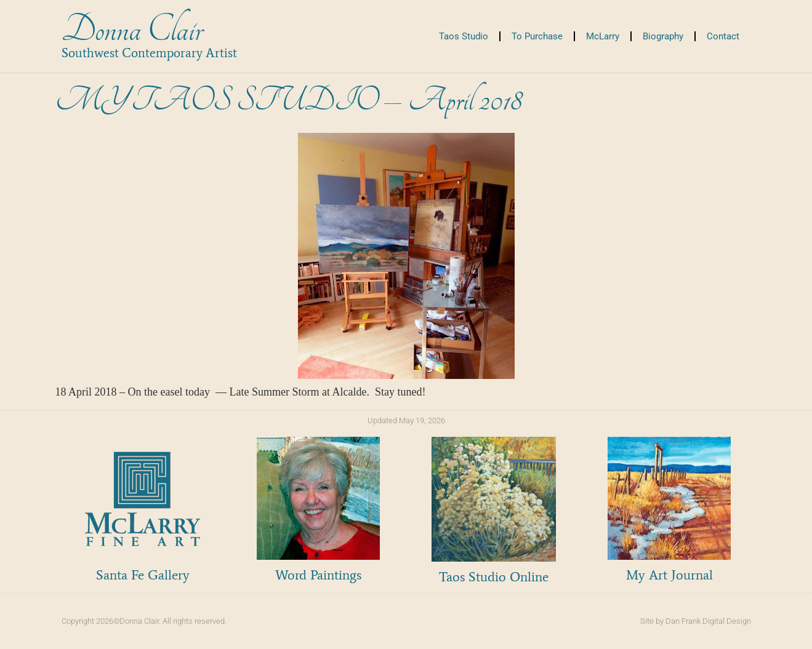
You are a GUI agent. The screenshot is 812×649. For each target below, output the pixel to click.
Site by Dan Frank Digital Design (696, 621)
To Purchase (537, 36)
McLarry (603, 36)
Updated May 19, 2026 (406, 420)
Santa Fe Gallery (143, 575)
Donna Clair (132, 30)
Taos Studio (464, 36)
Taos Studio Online (494, 577)
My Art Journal (669, 575)
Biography (663, 36)
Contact (723, 36)
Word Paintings (318, 575)
